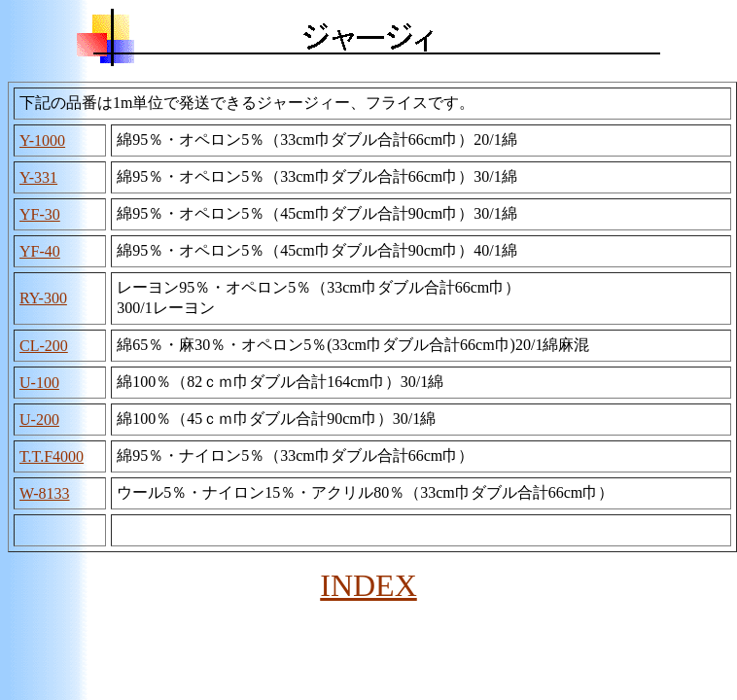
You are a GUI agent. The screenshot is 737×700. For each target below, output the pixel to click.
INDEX (368, 585)
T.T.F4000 (52, 456)
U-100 (39, 383)
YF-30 (40, 214)
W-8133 (45, 493)
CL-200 (44, 346)
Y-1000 (42, 140)
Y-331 (38, 177)
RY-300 (43, 298)
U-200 (39, 420)
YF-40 (40, 251)
